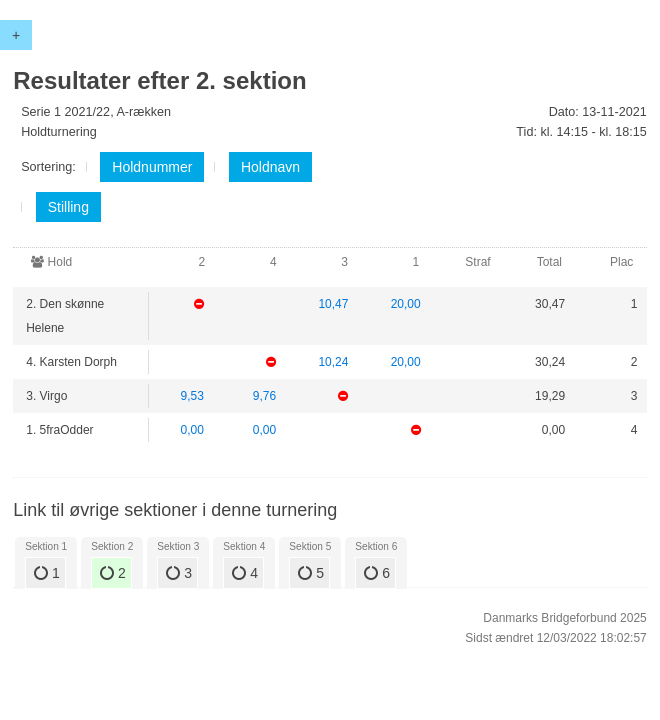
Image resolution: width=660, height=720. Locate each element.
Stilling (68, 207)
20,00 (406, 304)
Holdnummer (152, 167)
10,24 (333, 362)
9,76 (264, 396)
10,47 (333, 304)
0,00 (192, 430)
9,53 (192, 396)
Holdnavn (270, 167)
